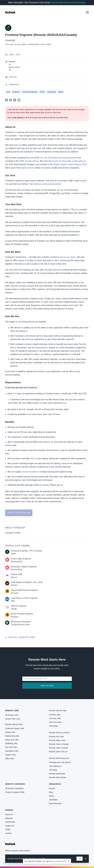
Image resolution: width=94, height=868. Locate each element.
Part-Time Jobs (55, 722)
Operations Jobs (12, 751)
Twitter (8, 830)
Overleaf (10, 40)
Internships (54, 726)
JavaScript (52, 92)
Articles (52, 788)
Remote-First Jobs (56, 737)
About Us (9, 814)
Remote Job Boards (57, 774)
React (61, 92)
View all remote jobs (20, 637)
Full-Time (13, 77)
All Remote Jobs (12, 715)
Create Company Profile (15, 792)
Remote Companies (15, 784)
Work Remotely (55, 803)
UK (10, 70)
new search (18, 118)
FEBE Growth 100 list (29, 161)
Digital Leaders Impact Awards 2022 (70, 164)
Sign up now (47, 686)
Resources (55, 784)
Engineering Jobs (12, 736)
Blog (51, 792)
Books (52, 796)
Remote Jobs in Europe (59, 748)
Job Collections (55, 766)
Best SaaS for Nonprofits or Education (66, 161)
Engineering (14, 84)
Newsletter (53, 800)
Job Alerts (53, 770)
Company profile (13, 533)
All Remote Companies (14, 788)
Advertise (9, 818)
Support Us (10, 826)
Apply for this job (19, 513)
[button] (87, 12)
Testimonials (10, 822)
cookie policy (61, 861)
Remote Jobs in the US (58, 752)
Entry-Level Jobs (12, 740)
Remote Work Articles (58, 777)
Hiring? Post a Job (13, 719)
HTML (42, 92)
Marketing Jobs (11, 743)
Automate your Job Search (60, 762)
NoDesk (9, 810)
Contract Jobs (55, 715)
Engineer (16, 92)
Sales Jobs (10, 758)
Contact (8, 833)
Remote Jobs (12, 711)
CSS (8, 92)
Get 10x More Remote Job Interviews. (69, 3)
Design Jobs (10, 732)
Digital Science (28, 168)
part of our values (68, 257)
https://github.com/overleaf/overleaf (45, 184)
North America (15, 67)
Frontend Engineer (30, 92)
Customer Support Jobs (15, 728)
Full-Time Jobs (55, 718)
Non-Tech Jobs (11, 747)
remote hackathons (30, 472)
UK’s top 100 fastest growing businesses (58, 158)
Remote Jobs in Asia (57, 740)
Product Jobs (10, 755)
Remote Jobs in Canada (59, 744)
